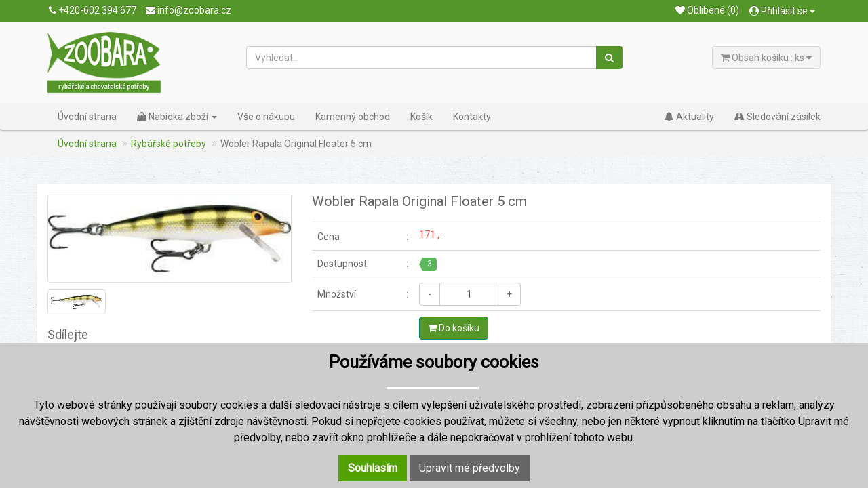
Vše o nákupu (266, 117)
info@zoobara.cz (189, 10)
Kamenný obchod (353, 117)
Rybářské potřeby (169, 144)
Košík (421, 117)
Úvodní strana (87, 117)
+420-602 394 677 (93, 10)
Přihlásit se (782, 11)
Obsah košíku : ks (766, 58)
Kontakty (472, 117)
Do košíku (454, 328)
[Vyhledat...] (422, 58)
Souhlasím (373, 468)
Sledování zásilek (777, 117)
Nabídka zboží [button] (177, 117)
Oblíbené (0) (707, 10)
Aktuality (689, 117)
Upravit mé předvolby (470, 468)
